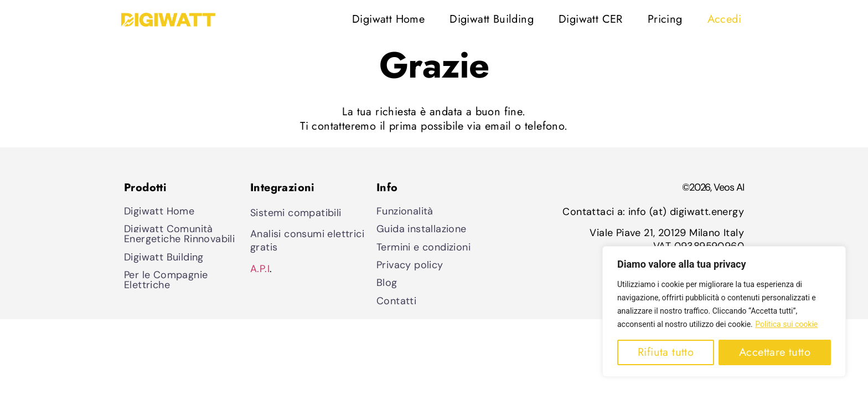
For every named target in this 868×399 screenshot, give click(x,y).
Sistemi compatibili (296, 213)
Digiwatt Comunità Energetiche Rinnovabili (179, 234)
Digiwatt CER (591, 19)
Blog (387, 283)
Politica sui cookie (786, 324)
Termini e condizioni (423, 247)
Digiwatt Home (388, 19)
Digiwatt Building (492, 19)
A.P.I (260, 269)
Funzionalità (405, 211)
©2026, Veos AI (713, 187)
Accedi (724, 19)
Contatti (396, 301)
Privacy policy (410, 265)
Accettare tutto (775, 352)
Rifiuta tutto (666, 352)
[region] (724, 311)
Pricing (665, 19)
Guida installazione (422, 229)
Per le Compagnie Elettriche (166, 280)
